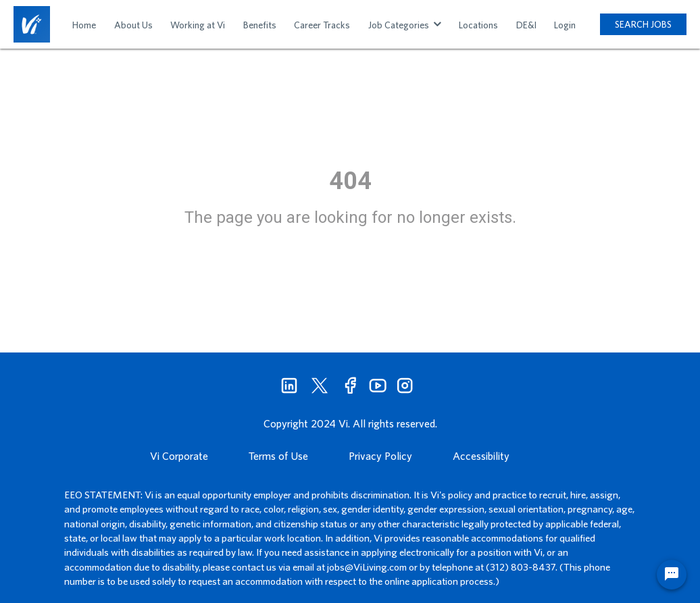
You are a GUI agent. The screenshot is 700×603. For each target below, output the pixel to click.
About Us (133, 25)
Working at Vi (198, 25)
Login (565, 25)
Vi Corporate (179, 456)
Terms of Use (278, 456)
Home (84, 25)
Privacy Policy (380, 456)
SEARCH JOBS (643, 24)
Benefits (260, 25)
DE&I (526, 25)
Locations (478, 25)
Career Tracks (322, 25)
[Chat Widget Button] (672, 575)
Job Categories (405, 25)
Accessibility (481, 456)
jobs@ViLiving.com (367, 567)
